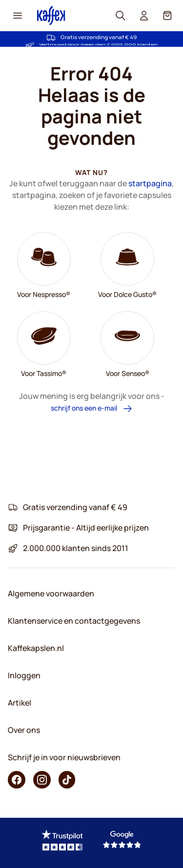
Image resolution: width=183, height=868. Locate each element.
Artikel (20, 703)
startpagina (150, 183)
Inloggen (24, 675)
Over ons (24, 730)
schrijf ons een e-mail (92, 408)
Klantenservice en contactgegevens (74, 621)
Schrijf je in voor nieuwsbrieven (64, 757)
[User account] (144, 16)
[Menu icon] (18, 16)
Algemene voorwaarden (51, 593)
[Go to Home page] (51, 15)
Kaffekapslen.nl (36, 648)
